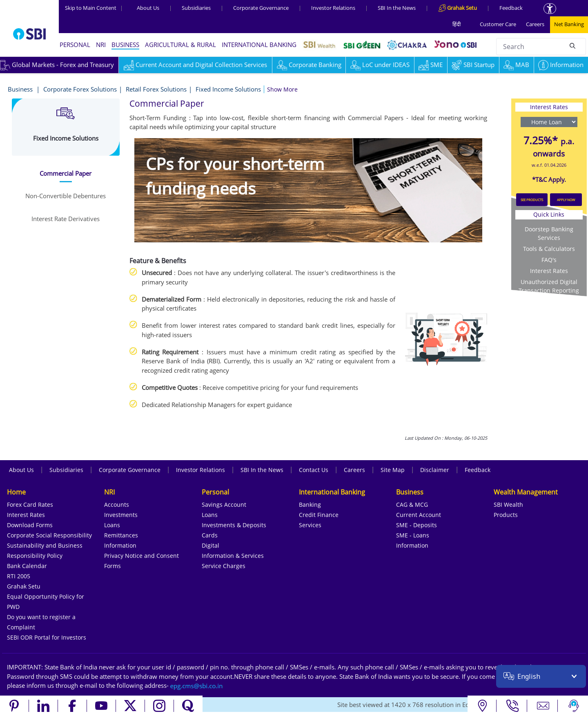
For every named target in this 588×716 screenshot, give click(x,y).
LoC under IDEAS (380, 65)
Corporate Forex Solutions (80, 89)
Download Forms (30, 525)
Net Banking (569, 24)
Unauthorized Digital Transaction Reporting (549, 286)
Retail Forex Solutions (156, 89)
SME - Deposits (416, 525)
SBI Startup (473, 65)
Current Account (419, 515)
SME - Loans (413, 535)
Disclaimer (435, 470)
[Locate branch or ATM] (482, 706)
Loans (112, 525)
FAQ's (549, 260)
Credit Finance (319, 515)
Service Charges (224, 566)
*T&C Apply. (549, 179)
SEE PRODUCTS (532, 200)
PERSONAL (75, 45)
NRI (101, 45)
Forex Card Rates (30, 505)
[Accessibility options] (550, 9)
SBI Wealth (508, 505)
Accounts (117, 505)
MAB (516, 65)
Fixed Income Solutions (228, 89)
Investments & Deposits (234, 525)
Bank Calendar (27, 566)
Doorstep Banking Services (549, 233)
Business (21, 89)
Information (561, 65)
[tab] (66, 173)
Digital (210, 545)
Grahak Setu (24, 586)
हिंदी (457, 24)
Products (506, 515)
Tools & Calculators (549, 249)
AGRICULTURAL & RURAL (180, 45)
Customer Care (498, 24)
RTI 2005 (19, 576)
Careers (535, 24)
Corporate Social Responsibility (49, 535)
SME (431, 65)
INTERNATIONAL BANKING (259, 45)
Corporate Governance (261, 8)
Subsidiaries (196, 8)
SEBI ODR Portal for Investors (47, 637)
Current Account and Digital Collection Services (195, 65)
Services (310, 525)
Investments (121, 515)
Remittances (121, 535)
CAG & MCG (412, 505)
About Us (148, 8)
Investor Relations (333, 8)
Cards (210, 535)
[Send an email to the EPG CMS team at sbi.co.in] (197, 685)
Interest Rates (549, 271)
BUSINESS (125, 45)
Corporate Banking (309, 65)
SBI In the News (397, 8)
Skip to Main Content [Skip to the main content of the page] (94, 8)
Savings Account (224, 505)
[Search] (572, 45)
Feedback (511, 8)
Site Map (393, 470)
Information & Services (233, 556)
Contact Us (314, 470)
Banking (310, 505)
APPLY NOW (566, 200)
